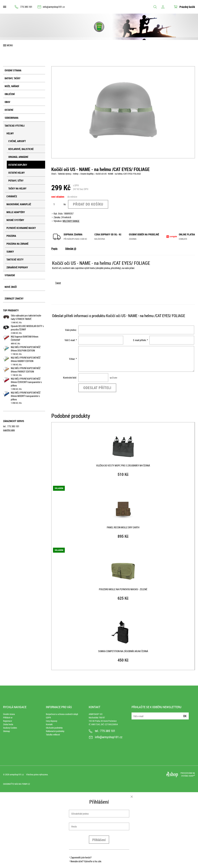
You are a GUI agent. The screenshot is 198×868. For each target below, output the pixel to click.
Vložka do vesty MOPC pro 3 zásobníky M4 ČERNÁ (123, 465)
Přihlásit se (8, 718)
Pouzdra (11, 236)
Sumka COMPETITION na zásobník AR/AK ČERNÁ (123, 651)
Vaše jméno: (71, 330)
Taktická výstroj (15, 126)
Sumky (10, 252)
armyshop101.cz (17, 774)
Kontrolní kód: (70, 378)
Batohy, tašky (13, 78)
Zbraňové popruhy (17, 267)
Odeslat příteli (97, 388)
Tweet (58, 283)
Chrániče (12, 196)
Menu (10, 45)
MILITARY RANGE (71, 221)
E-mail (134, 714)
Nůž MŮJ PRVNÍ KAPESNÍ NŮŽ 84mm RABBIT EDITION (26, 359)
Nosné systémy (15, 220)
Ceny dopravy (52, 721)
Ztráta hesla (8, 724)
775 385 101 (26, 7)
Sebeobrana (12, 118)
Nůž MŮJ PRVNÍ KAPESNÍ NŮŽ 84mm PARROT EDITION (26, 370)
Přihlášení (99, 840)
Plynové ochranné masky (21, 228)
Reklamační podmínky (55, 731)
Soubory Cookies (10, 728)
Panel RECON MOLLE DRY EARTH (123, 527)
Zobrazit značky (14, 299)
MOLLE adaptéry (16, 212)
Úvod (53, 174)
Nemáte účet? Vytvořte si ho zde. (86, 861)
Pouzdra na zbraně (17, 244)
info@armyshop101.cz (54, 7)
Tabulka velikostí (53, 735)
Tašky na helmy (17, 188)
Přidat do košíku (88, 204)
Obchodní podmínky (54, 728)
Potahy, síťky (16, 181)
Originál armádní (18, 157)
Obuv (7, 102)
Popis (54, 249)
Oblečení (10, 94)
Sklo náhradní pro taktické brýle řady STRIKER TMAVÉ (26, 317)
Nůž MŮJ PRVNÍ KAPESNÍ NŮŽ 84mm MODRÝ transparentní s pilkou (26, 396)
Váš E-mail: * (71, 340)
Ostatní (9, 110)
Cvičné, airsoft (17, 141)
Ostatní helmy (17, 173)
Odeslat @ (71, 249)
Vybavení (10, 275)
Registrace (7, 721)
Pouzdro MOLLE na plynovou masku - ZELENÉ (123, 589)
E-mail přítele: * (141, 340)
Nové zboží (11, 287)
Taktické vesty (15, 260)
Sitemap (6, 731)
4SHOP (192, 776)
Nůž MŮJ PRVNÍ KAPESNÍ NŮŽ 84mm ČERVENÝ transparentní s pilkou (26, 382)
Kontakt (49, 724)
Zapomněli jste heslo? (81, 857)
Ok (185, 716)
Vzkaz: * (73, 359)
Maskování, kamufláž (19, 204)
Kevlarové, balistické (21, 149)
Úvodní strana (13, 70)
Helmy (10, 133)
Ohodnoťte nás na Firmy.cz (17, 784)
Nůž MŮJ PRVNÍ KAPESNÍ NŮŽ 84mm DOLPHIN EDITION (26, 349)
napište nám (9, 430)
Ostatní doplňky (18, 165)
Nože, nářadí (12, 86)
